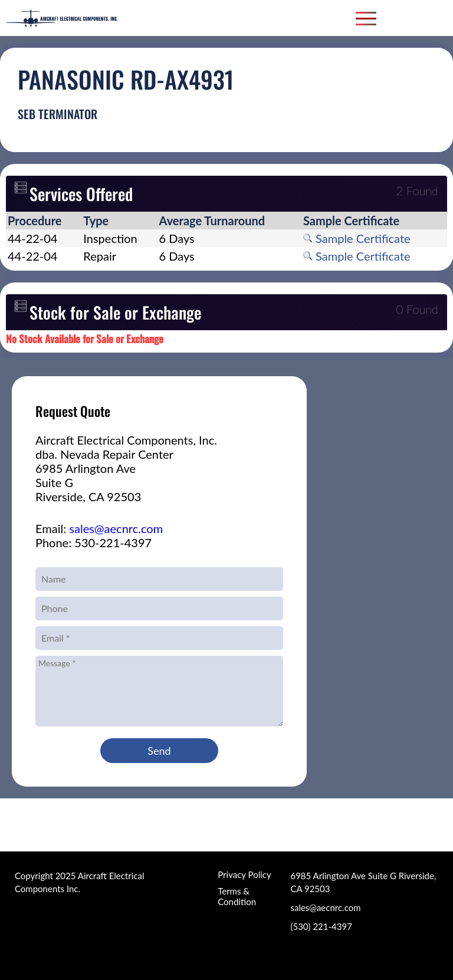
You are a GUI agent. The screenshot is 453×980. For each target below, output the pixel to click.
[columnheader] (44, 221)
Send (159, 751)
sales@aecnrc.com (116, 528)
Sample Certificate (357, 238)
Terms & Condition (237, 896)
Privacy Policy (244, 874)
